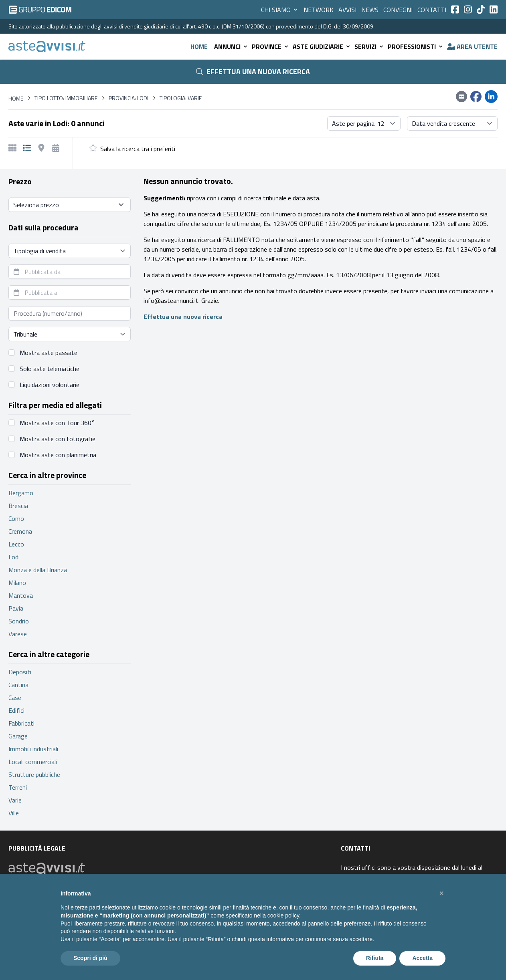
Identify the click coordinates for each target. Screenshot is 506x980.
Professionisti (416, 46)
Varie (15, 800)
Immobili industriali (33, 749)
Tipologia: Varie (181, 98)
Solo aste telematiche (50, 369)
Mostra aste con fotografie (58, 439)
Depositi (20, 672)
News (370, 10)
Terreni (18, 787)
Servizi (369, 46)
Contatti (432, 10)
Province (271, 46)
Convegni (398, 10)
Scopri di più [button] (90, 958)
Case (15, 698)
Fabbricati (21, 723)
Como (16, 518)
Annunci (231, 46)
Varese (18, 634)
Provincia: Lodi (129, 98)
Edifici (16, 710)
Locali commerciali (33, 762)
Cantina (18, 685)
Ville (14, 813)
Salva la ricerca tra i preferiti (138, 149)
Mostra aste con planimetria (58, 455)
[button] (441, 893)
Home (199, 46)
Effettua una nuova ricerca (253, 72)
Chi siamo (280, 10)
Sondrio (19, 621)
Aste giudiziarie (322, 46)
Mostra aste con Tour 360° (57, 423)
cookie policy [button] (283, 915)
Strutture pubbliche (34, 774)
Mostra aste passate (49, 353)
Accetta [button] (422, 958)
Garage (18, 736)
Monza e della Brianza (38, 570)
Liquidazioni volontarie (50, 385)
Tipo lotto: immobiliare (66, 98)
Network (319, 10)
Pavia (16, 608)
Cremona (20, 531)
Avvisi (347, 10)
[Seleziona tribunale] (70, 334)
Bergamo (21, 493)
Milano (17, 583)
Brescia (18, 506)
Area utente (472, 46)
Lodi (14, 557)
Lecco (16, 544)
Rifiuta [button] (375, 958)
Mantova (21, 595)
